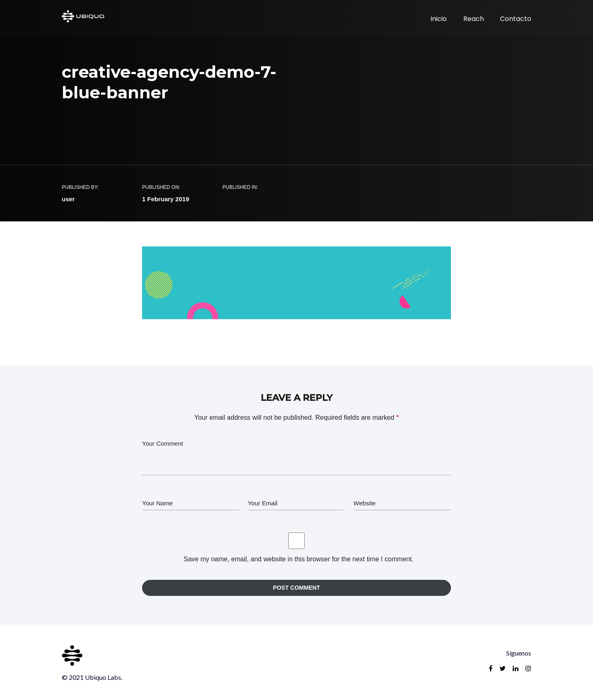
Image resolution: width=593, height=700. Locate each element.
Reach (474, 19)
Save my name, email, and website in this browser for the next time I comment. (299, 559)
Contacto (516, 19)
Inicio (439, 19)
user (68, 199)
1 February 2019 (166, 199)
